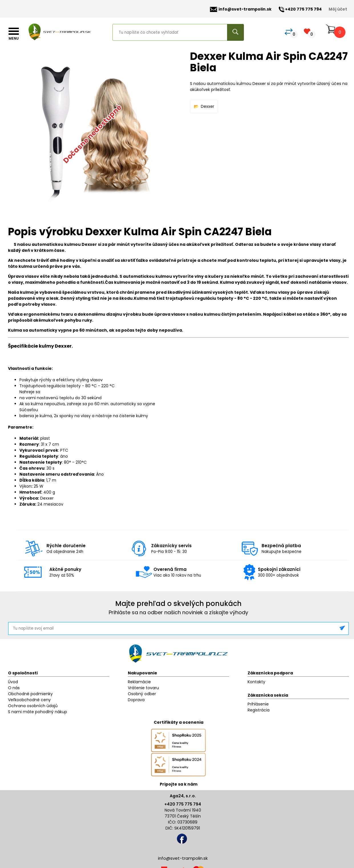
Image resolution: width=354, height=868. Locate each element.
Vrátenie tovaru (143, 688)
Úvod (13, 682)
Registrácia (259, 710)
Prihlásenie (258, 704)
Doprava (136, 700)
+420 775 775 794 (183, 804)
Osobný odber (142, 694)
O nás (14, 688)
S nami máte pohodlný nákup (38, 712)
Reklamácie (139, 682)
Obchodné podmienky (30, 694)
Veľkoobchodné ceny (29, 700)
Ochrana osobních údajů (33, 706)
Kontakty (256, 682)
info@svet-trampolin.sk (241, 9)
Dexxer (208, 106)
